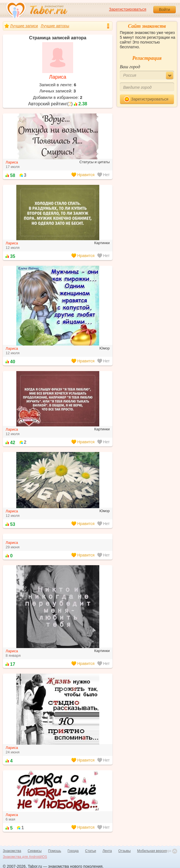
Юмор (105, 348)
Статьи (91, 851)
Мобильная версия (152, 851)
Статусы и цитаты (94, 162)
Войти (164, 10)
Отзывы (125, 851)
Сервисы (35, 851)
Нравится (83, 175)
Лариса (58, 77)
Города (73, 851)
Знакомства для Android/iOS (25, 857)
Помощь (55, 851)
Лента (107, 851)
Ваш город (130, 67)
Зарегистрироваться (128, 9)
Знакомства (12, 851)
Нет (103, 175)
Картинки (102, 243)
